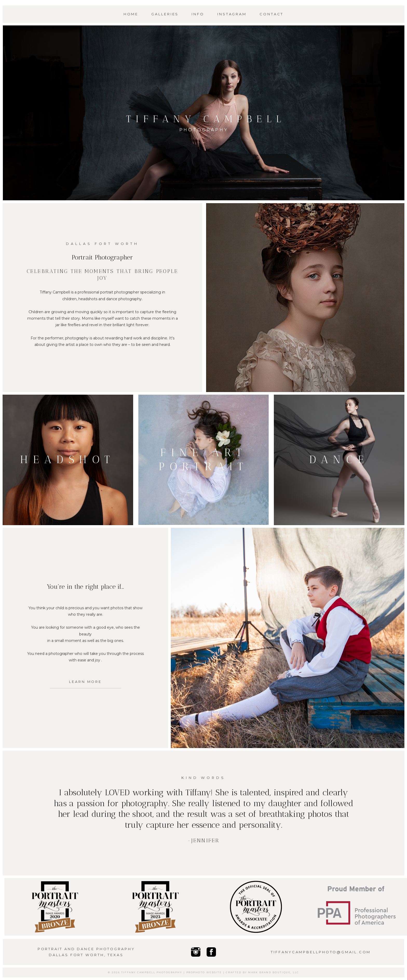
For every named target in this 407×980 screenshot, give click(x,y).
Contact (272, 14)
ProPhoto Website (204, 972)
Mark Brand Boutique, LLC (273, 972)
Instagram (232, 14)
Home (131, 14)
